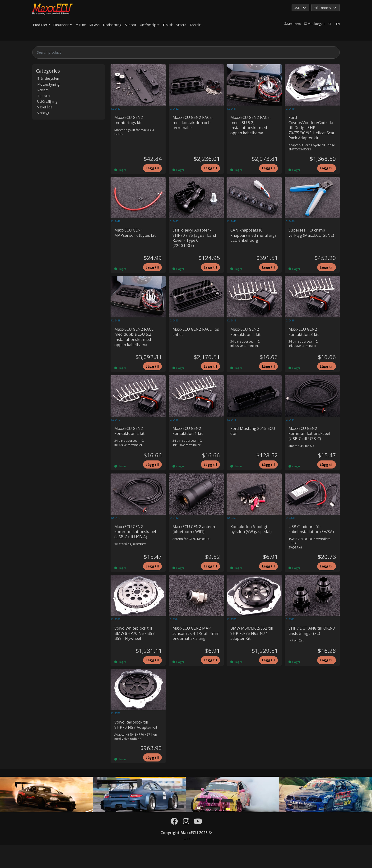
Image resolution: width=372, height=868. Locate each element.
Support (131, 25)
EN (338, 24)
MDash (94, 25)
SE (330, 24)
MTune (81, 25)
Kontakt (195, 25)
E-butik (168, 25)
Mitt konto (292, 24)
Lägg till (151, 171)
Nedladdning (112, 25)
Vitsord (181, 25)
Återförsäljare (150, 25)
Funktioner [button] (61, 25)
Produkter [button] (41, 25)
